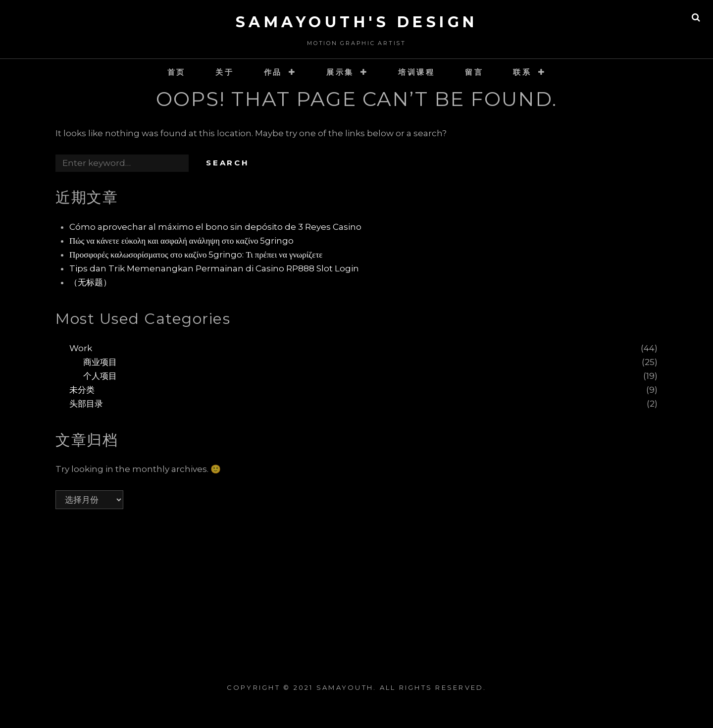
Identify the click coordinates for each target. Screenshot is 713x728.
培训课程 (417, 72)
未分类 (82, 390)
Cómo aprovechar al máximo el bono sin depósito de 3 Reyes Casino (215, 227)
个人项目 (100, 376)
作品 (273, 72)
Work (81, 348)
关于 (225, 72)
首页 (177, 72)
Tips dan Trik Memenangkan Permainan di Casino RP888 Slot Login (214, 268)
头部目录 (86, 404)
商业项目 (100, 362)
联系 (522, 72)
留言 (474, 72)
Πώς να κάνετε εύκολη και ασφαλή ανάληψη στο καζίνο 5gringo (181, 241)
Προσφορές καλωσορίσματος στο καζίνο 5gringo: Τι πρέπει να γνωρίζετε (196, 255)
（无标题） (90, 282)
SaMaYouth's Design (357, 22)
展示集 (340, 72)
